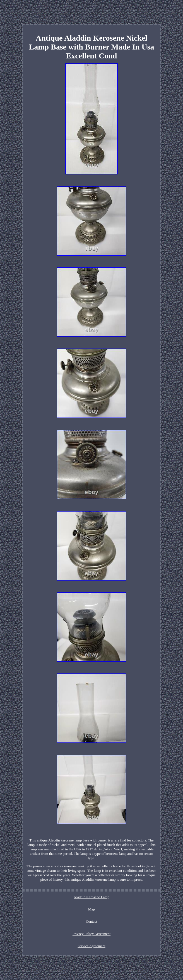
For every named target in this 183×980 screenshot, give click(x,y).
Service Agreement (91, 946)
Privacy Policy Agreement (92, 934)
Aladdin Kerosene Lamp (92, 897)
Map (92, 909)
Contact (92, 921)
